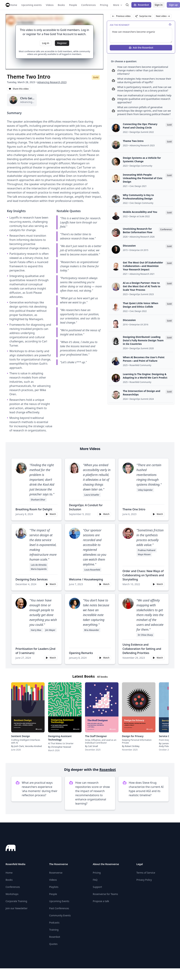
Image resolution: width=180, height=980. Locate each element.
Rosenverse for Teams (106, 894)
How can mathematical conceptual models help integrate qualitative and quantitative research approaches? (144, 99)
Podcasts (54, 923)
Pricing (97, 873)
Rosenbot (141, 5)
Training (54, 930)
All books (102, 677)
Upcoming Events (59, 901)
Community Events (60, 915)
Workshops (12, 894)
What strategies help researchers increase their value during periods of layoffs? (144, 80)
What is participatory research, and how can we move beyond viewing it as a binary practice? (144, 89)
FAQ (95, 880)
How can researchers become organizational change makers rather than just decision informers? (143, 70)
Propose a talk (101, 901)
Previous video (121, 16)
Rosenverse (56, 873)
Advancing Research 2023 (52, 82)
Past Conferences (59, 908)
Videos (53, 880)
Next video (163, 16)
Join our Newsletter (17, 908)
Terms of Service (146, 873)
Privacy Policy (144, 880)
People (53, 894)
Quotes (53, 944)
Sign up (173, 5)
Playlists (54, 887)
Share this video (19, 89)
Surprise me (143, 16)
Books (9, 880)
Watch (51, 514)
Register (62, 43)
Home (9, 873)
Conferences (13, 887)
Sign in (159, 5)
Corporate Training (16, 901)
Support (97, 887)
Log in (46, 43)
